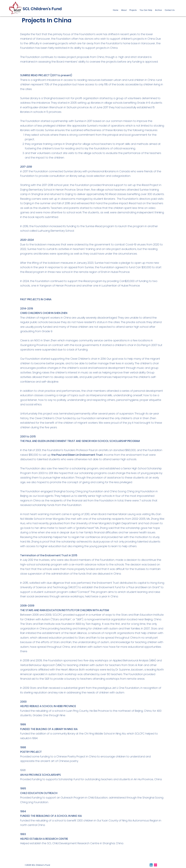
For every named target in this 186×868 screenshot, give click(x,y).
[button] (124, 10)
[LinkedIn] (151, 865)
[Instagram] (155, 865)
